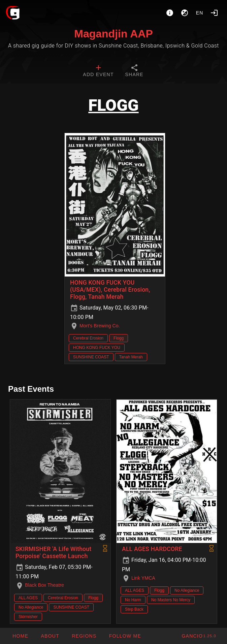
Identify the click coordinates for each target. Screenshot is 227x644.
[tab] (98, 71)
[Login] (214, 13)
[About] (170, 13)
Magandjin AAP (113, 34)
